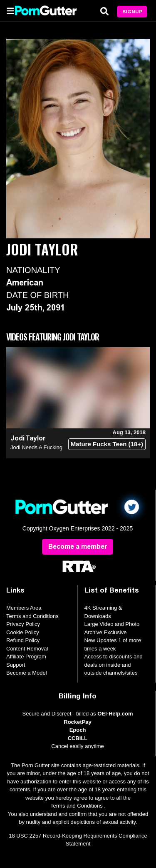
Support (16, 665)
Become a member (78, 547)
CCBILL (78, 738)
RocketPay (77, 722)
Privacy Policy (23, 624)
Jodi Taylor (28, 438)
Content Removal (27, 649)
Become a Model (27, 673)
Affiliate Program (26, 657)
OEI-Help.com (115, 714)
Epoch (78, 730)
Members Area (24, 608)
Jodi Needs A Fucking (36, 447)
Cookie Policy (23, 632)
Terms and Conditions (32, 616)
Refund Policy (23, 640)
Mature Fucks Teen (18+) (107, 444)
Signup (132, 12)
